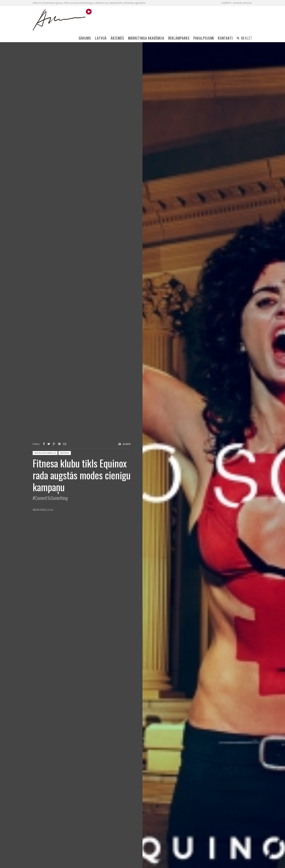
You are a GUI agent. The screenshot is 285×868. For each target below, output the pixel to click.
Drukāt (127, 444)
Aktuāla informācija (45, 453)
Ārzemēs (65, 453)
